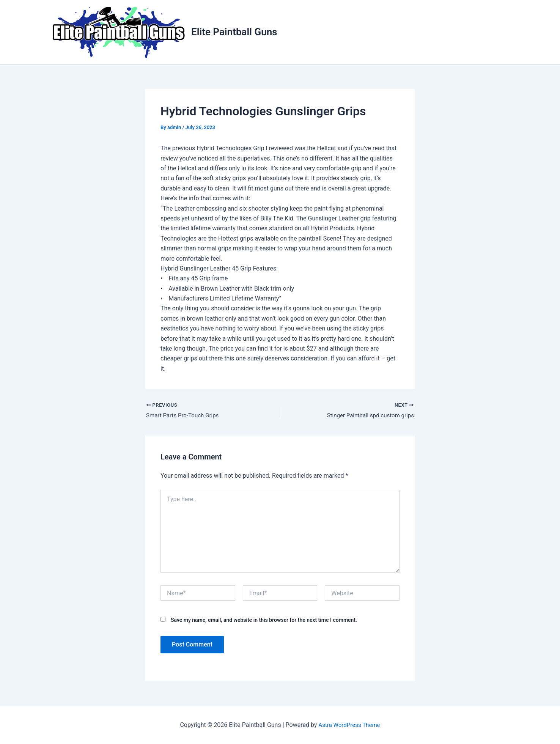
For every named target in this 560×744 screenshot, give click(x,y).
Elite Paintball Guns (234, 32)
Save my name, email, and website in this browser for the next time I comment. (264, 621)
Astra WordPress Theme (349, 725)
